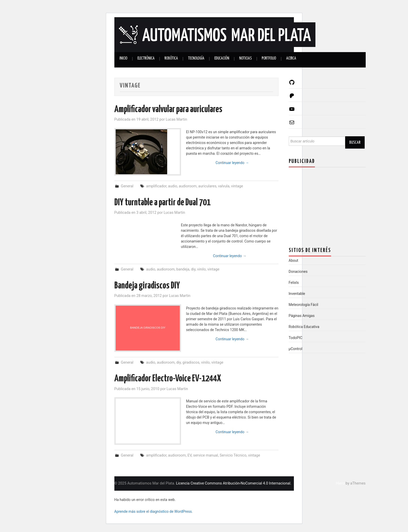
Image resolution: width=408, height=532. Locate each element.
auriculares (207, 186)
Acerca (291, 58)
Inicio (123, 58)
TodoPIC (296, 338)
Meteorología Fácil (303, 305)
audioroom (188, 186)
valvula (224, 186)
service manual (206, 455)
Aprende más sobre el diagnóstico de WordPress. (154, 511)
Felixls (294, 283)
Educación (222, 58)
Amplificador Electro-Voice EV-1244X (168, 379)
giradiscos (191, 362)
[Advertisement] (327, 203)
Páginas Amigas (302, 316)
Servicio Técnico (233, 455)
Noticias (246, 58)
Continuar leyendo (232, 163)
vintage (237, 186)
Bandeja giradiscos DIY (147, 286)
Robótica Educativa (304, 327)
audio (173, 186)
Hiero (340, 483)
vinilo (202, 269)
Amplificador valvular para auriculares (168, 110)
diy (193, 269)
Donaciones (298, 272)
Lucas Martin (176, 119)
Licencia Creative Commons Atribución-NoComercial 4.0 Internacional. (234, 483)
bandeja (183, 269)
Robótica (171, 58)
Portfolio (269, 58)
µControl (296, 349)
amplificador (156, 186)
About (293, 260)
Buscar (355, 142)
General (127, 186)
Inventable (297, 294)
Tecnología (196, 58)
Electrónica (146, 58)
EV (190, 455)
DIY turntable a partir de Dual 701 (162, 203)
